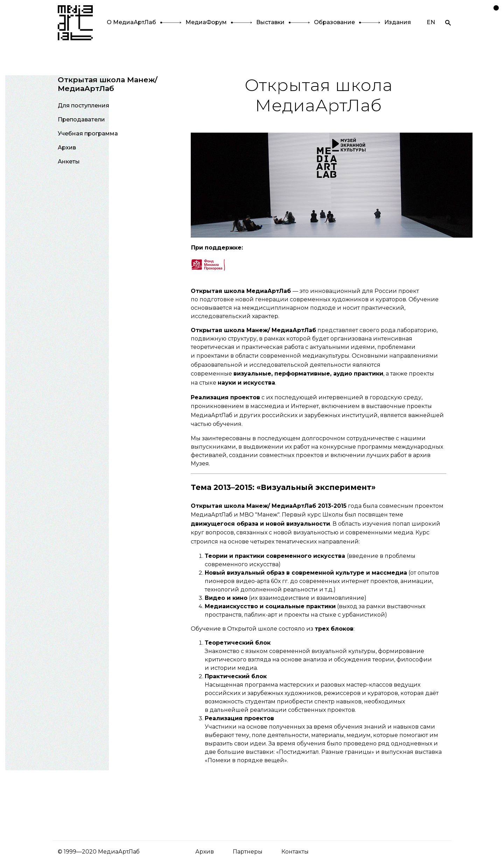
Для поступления (83, 106)
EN (431, 22)
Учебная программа (88, 134)
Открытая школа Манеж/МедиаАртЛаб (108, 84)
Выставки (270, 22)
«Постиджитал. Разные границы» (325, 752)
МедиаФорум (206, 22)
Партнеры (248, 852)
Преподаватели (81, 120)
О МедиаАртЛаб (131, 22)
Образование (334, 22)
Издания (398, 22)
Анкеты (69, 162)
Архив (67, 148)
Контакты (295, 852)
